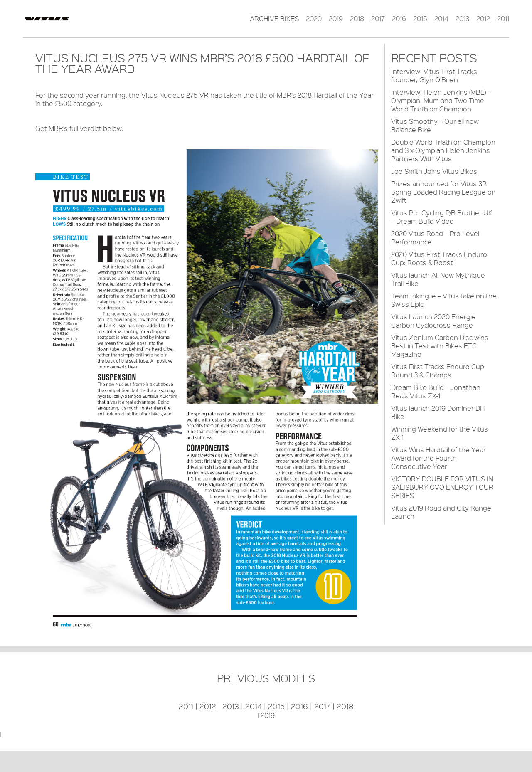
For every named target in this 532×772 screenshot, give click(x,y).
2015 (420, 19)
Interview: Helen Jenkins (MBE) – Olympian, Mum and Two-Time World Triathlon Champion (441, 100)
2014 (441, 19)
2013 (462, 19)
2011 (503, 19)
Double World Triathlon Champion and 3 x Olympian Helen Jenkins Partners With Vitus (443, 150)
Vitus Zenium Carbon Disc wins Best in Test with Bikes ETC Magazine (440, 346)
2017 (378, 19)
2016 (399, 19)
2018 (357, 19)
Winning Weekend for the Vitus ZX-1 (440, 433)
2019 (336, 19)
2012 (483, 19)
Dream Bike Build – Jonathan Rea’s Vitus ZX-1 (436, 391)
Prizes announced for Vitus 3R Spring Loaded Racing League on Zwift (443, 192)
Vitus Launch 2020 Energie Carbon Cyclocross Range (433, 321)
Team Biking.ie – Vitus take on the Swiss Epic (444, 300)
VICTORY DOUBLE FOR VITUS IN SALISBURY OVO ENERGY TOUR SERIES (442, 487)
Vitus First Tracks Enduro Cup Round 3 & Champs (438, 371)
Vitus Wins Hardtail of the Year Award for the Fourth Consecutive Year (438, 458)
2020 (314, 19)
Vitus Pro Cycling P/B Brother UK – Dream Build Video (442, 217)
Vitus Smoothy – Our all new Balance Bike (435, 125)
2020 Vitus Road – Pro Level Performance (435, 238)
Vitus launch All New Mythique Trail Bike (438, 279)
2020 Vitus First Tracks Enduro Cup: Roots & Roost (439, 258)
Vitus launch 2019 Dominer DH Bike (438, 412)
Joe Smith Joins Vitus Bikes (434, 171)
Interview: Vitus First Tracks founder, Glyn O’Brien (434, 75)
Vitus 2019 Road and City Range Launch (441, 512)
